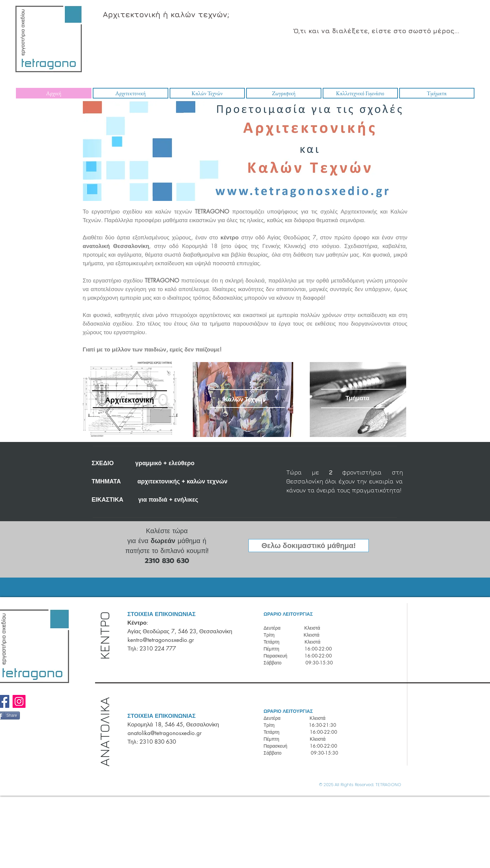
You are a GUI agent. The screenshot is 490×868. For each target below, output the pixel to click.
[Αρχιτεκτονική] (130, 400)
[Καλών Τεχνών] (245, 399)
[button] (309, 546)
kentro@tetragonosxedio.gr (161, 640)
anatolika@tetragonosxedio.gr (165, 733)
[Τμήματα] (358, 398)
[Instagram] (19, 701)
